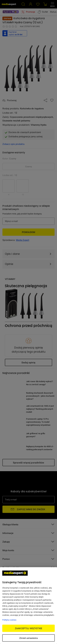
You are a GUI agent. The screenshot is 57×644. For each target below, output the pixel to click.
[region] (28, 606)
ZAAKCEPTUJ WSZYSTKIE (28, 628)
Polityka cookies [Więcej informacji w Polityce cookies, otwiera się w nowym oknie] (9, 620)
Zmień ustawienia (28, 638)
